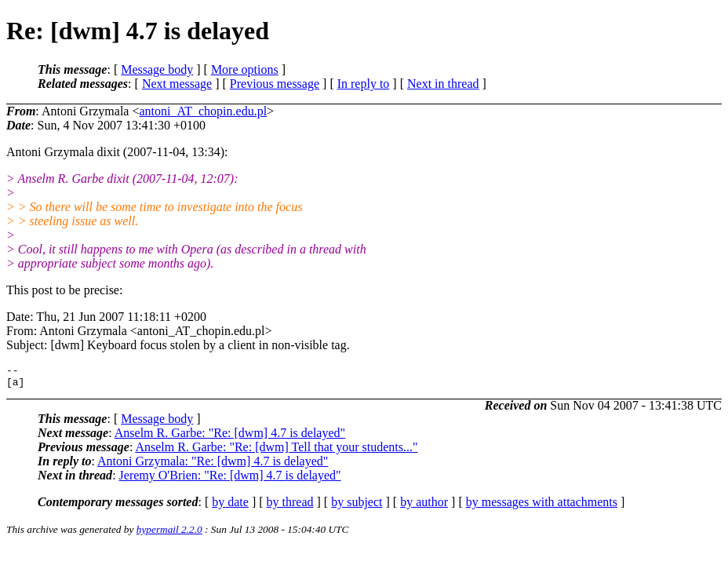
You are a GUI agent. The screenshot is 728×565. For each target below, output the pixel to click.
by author (424, 507)
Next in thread (443, 84)
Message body (157, 69)
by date (230, 507)
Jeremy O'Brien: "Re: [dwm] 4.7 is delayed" (230, 480)
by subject (357, 507)
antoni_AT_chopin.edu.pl (203, 111)
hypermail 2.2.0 (169, 534)
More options (245, 69)
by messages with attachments (542, 507)
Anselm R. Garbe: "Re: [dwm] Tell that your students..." (276, 452)
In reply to (364, 84)
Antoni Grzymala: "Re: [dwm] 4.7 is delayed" (213, 466)
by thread (290, 507)
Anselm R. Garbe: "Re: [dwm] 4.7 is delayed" (230, 437)
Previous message (275, 84)
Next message (177, 84)
